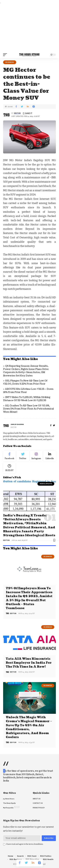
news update (46, 484)
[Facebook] (51, 425)
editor (17, 113)
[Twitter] (23, 456)
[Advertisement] (29, 28)
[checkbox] (4, 844)
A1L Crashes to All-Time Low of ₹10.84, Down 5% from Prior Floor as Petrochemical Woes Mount (28, 409)
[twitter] (54, 425)
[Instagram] (36, 456)
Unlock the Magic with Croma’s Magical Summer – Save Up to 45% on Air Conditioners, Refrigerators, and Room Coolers (29, 727)
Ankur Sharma (17, 424)
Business (10, 62)
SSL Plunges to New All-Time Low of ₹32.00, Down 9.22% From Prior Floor (25, 382)
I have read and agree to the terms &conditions (25, 844)
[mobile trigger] (6, 55)
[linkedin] (50, 456)
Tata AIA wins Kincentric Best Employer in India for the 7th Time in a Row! (29, 663)
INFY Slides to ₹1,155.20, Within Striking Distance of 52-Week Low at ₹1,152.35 (27, 399)
